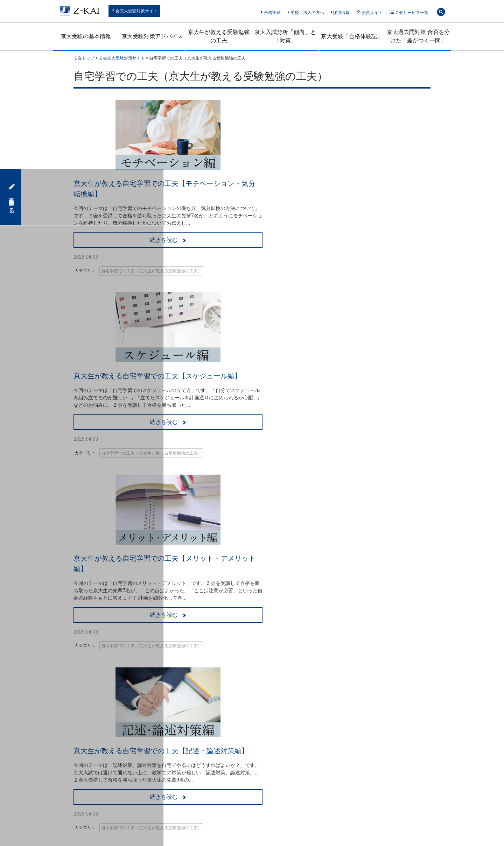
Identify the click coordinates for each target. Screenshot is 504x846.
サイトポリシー (283, 766)
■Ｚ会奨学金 (271, 697)
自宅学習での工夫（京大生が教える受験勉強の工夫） (152, 271)
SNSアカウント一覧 (285, 638)
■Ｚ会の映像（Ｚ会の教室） (188, 658)
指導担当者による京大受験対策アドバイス (105, 662)
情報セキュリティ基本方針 (214, 766)
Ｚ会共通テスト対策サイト (292, 664)
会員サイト (369, 13)
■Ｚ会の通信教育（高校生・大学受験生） (198, 629)
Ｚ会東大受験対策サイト (290, 651)
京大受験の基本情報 (86, 36)
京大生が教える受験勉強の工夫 (219, 36)
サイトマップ (338, 766)
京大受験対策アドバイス (152, 36)
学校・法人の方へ (306, 13)
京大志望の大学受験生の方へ (195, 646)
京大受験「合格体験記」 (352, 36)
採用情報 (340, 13)
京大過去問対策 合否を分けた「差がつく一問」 (418, 36)
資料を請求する (266, 595)
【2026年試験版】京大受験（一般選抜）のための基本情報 (103, 642)
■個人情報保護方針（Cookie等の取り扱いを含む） (300, 713)
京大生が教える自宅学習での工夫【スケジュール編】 (343, 183)
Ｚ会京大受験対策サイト (134, 11)
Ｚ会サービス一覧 (409, 13)
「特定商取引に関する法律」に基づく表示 (115, 766)
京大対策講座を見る (11, 197)
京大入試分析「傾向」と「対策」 (285, 36)
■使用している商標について (288, 729)
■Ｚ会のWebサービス (281, 626)
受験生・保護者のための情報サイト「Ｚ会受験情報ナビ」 (302, 680)
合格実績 (271, 13)
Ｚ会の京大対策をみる (258, 546)
